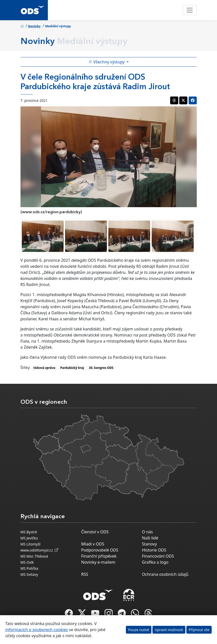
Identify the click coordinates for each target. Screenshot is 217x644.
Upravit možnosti (169, 630)
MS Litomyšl (31, 544)
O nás (147, 532)
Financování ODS (158, 556)
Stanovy (150, 544)
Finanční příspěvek (99, 556)
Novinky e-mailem (98, 562)
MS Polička (29, 568)
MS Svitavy (29, 574)
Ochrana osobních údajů (165, 574)
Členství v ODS (95, 532)
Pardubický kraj (72, 368)
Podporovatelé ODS (100, 550)
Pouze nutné (139, 630)
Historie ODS (154, 550)
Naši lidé (150, 538)
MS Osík (27, 562)
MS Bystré (29, 532)
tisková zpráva (44, 368)
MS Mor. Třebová (34, 556)
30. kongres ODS (101, 368)
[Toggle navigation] (190, 10)
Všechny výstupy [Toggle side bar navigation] (107, 62)
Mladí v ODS (93, 544)
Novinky (34, 26)
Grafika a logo (155, 562)
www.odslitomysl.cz (40, 550)
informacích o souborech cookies (37, 630)
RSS (85, 574)
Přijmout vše (199, 630)
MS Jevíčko (29, 538)
